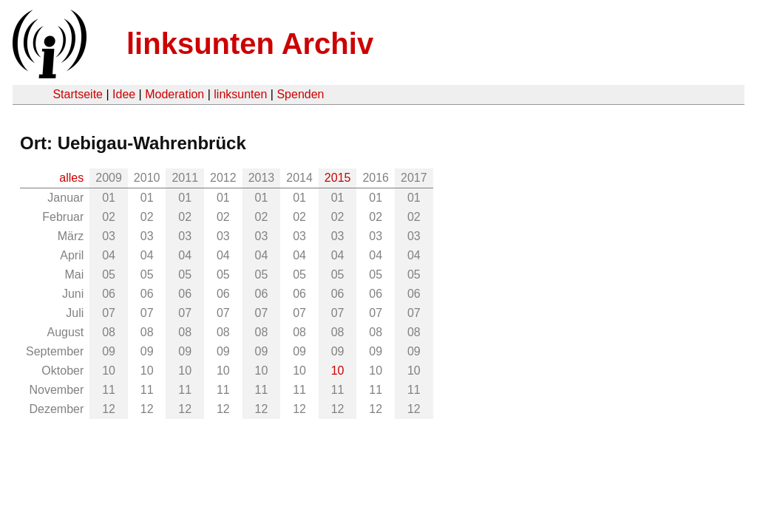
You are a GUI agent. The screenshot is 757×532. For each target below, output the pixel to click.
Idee (124, 94)
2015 (338, 178)
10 (338, 371)
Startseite (78, 94)
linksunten (240, 94)
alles (71, 178)
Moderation (174, 94)
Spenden (300, 94)
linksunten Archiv (250, 44)
